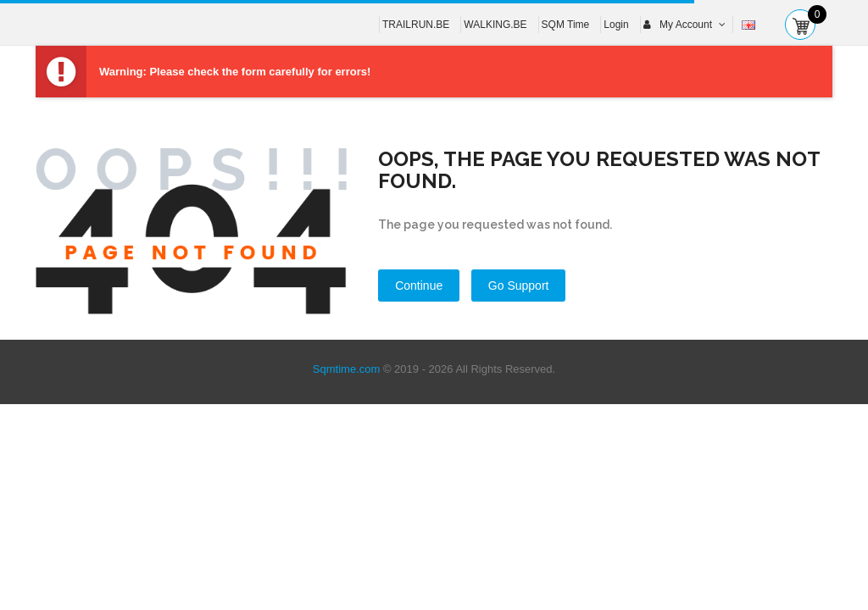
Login (616, 25)
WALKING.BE (495, 25)
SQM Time (566, 25)
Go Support (519, 286)
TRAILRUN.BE (416, 25)
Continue (419, 286)
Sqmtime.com (346, 369)
